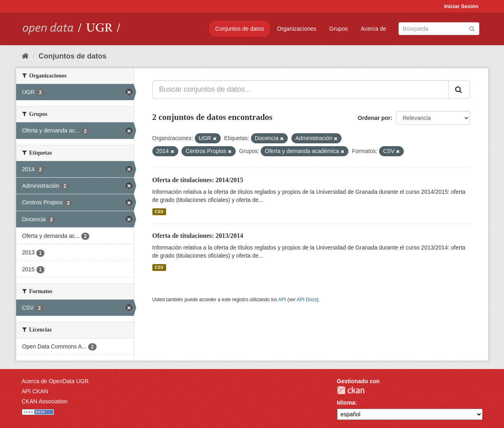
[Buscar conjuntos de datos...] (301, 90)
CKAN (351, 390)
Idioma (346, 403)
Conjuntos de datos (240, 29)
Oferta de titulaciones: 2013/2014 (198, 236)
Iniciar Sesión (461, 6)
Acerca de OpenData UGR (55, 381)
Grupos (339, 29)
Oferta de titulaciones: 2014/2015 (198, 180)
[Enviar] (472, 28)
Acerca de (373, 29)
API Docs (307, 300)
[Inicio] (25, 56)
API (282, 300)
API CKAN (35, 391)
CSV (159, 212)
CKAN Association (45, 401)
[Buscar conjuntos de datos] (439, 29)
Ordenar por (374, 118)
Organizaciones (296, 29)
